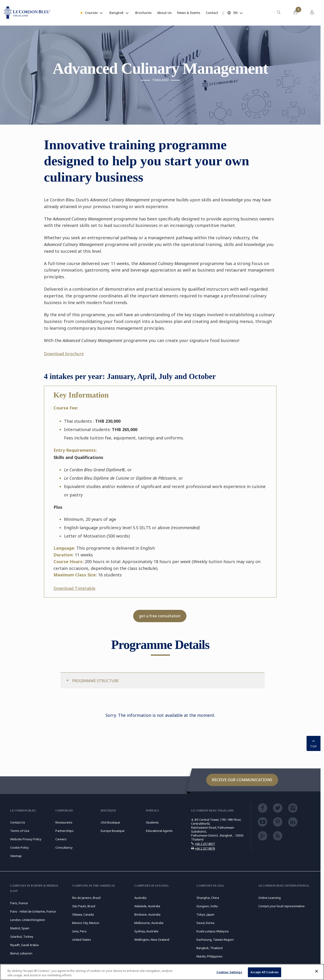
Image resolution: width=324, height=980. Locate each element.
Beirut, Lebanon (21, 953)
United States (82, 940)
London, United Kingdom (28, 920)
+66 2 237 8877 (205, 844)
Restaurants (64, 822)
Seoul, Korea (205, 923)
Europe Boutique (113, 831)
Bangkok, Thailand (209, 948)
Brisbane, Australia (147, 914)
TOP (314, 743)
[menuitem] (279, 13)
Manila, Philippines (209, 956)
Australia (140, 898)
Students (152, 822)
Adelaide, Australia (147, 906)
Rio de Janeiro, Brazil (86, 898)
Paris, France (19, 903)
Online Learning (270, 898)
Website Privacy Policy (26, 839)
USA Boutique (110, 822)
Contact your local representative (282, 906)
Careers (61, 839)
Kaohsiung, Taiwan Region (215, 940)
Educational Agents (159, 831)
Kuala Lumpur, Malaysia (213, 931)
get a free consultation (160, 616)
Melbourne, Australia (149, 923)
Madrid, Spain (20, 928)
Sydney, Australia (146, 931)
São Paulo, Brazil (84, 906)
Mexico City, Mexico (86, 923)
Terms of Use (20, 831)
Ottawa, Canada (83, 914)
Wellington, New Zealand (152, 940)
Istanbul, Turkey (22, 937)
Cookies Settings (229, 972)
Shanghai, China (208, 898)
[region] (162, 972)
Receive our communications (242, 780)
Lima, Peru (79, 931)
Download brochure (64, 354)
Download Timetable (74, 588)
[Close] (317, 971)
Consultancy (64, 847)
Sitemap (16, 856)
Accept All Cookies (265, 972)
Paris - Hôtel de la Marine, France (33, 911)
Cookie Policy (20, 847)
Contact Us (18, 822)
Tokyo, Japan (205, 914)
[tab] (163, 680)
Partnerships (64, 831)
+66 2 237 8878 (205, 848)
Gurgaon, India (207, 906)
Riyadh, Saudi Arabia (24, 945)
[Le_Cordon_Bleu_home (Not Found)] (27, 13)
